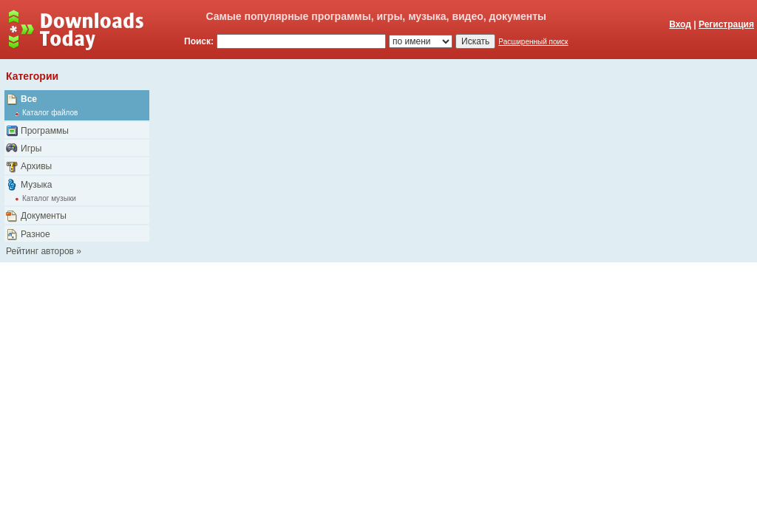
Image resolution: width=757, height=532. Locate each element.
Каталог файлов (50, 113)
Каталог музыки (49, 198)
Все (29, 99)
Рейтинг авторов (40, 251)
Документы (44, 216)
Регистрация (726, 24)
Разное (35, 234)
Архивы (36, 166)
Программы (45, 131)
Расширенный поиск (533, 42)
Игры (31, 149)
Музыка (36, 185)
